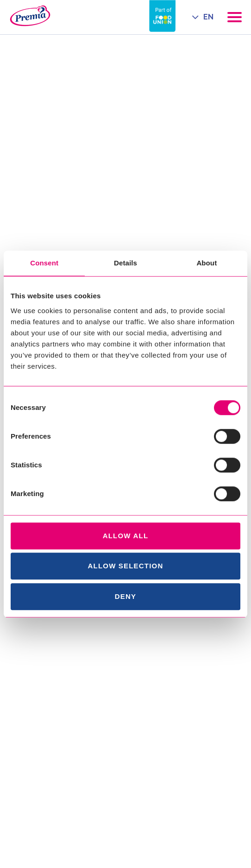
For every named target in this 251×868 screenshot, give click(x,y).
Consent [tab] (44, 263)
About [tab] (207, 263)
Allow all (126, 536)
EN (208, 17)
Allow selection (126, 566)
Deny (125, 596)
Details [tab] (125, 263)
